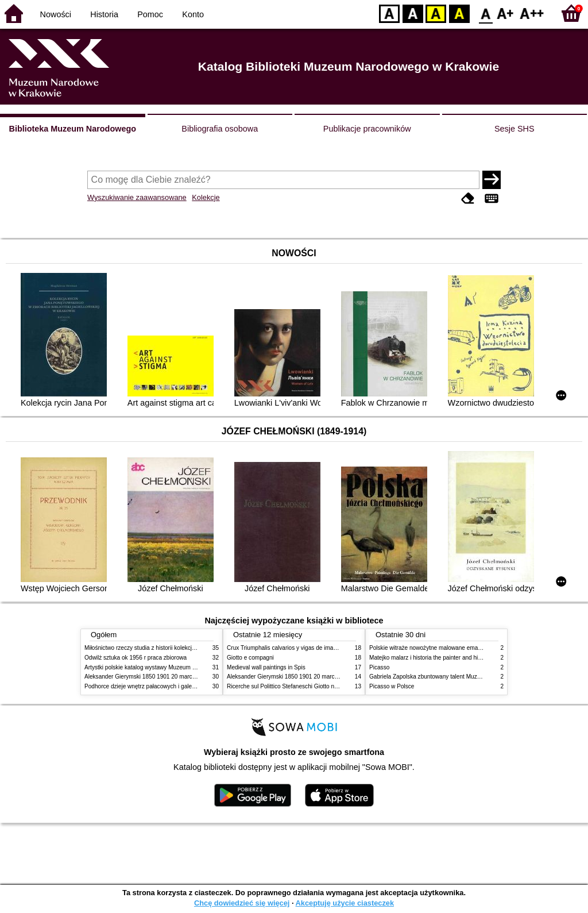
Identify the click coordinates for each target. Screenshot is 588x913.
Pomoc (150, 14)
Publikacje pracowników (367, 129)
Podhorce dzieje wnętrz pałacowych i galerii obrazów (152, 686)
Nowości (56, 14)
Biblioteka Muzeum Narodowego (73, 129)
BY (459, 13)
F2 (532, 13)
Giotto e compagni (250, 658)
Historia (104, 14)
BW (413, 13)
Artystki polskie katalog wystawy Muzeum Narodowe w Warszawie (169, 667)
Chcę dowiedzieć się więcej (242, 903)
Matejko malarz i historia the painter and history (430, 658)
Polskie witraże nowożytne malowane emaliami (430, 648)
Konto (193, 14)
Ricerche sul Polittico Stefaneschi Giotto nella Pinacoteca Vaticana (312, 686)
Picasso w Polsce (392, 686)
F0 (486, 13)
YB (436, 13)
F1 (506, 13)
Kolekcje (206, 197)
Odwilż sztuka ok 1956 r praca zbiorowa (136, 658)
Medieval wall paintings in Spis (266, 667)
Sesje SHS (514, 129)
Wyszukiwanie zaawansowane (137, 197)
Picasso (379, 667)
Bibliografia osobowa (220, 129)
